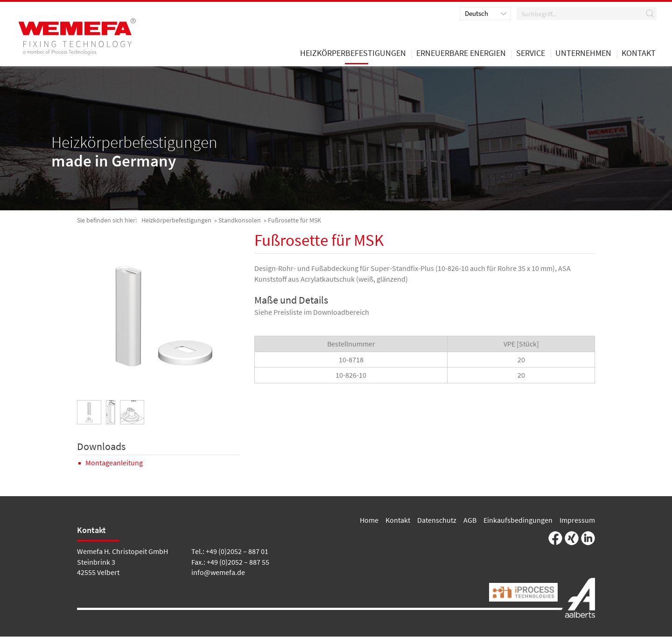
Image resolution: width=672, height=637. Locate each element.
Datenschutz (437, 520)
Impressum (577, 520)
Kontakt (398, 520)
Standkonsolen (240, 221)
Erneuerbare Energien (461, 55)
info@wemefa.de (218, 573)
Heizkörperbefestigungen (176, 221)
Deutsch (476, 14)
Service (531, 55)
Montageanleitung (114, 464)
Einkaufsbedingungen (518, 520)
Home (369, 520)
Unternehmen (583, 55)
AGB (470, 520)
